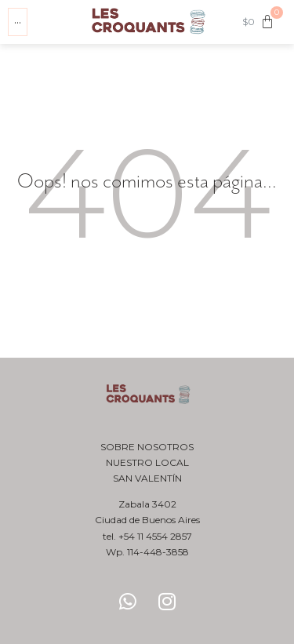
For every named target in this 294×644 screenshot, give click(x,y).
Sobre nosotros (147, 447)
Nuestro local (147, 462)
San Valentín (147, 478)
